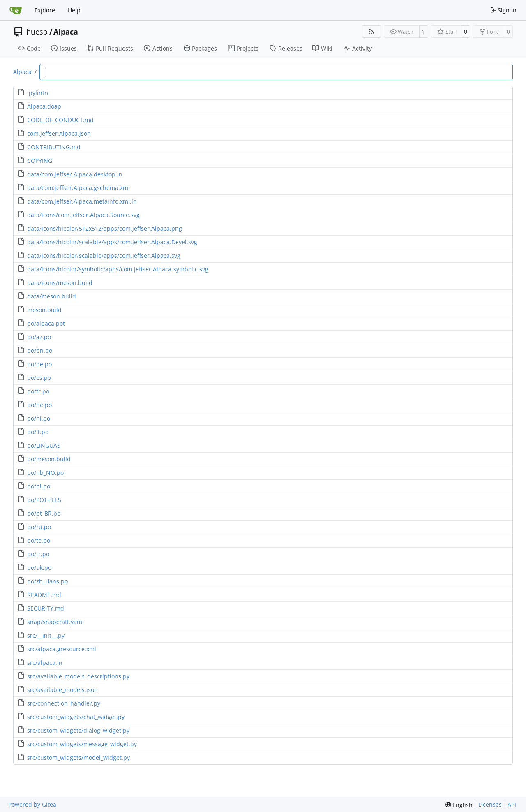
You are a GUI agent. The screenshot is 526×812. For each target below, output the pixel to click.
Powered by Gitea (32, 804)
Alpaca (66, 32)
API (512, 804)
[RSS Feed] (371, 32)
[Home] (16, 10)
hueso (37, 32)
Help (74, 10)
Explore (45, 10)
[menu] (459, 805)
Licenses (490, 804)
